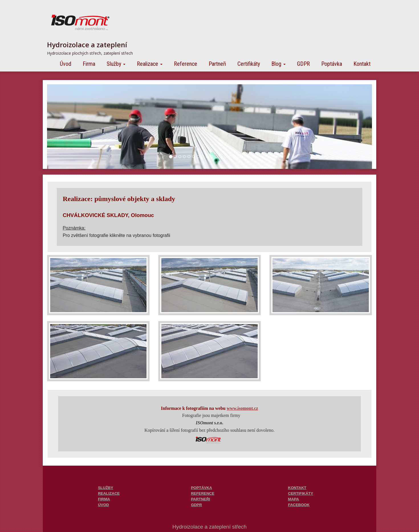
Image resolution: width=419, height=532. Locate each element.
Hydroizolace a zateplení (87, 45)
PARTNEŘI (201, 499)
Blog (278, 64)
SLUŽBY (106, 488)
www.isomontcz (242, 408)
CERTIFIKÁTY (301, 493)
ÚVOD (104, 505)
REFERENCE (203, 493)
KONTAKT (297, 488)
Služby (116, 64)
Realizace (150, 64)
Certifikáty (249, 64)
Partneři (217, 64)
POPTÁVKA (202, 488)
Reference (186, 64)
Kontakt (362, 64)
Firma (89, 64)
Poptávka (332, 64)
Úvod (66, 64)
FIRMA (104, 499)
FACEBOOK (299, 505)
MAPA (294, 499)
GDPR (303, 64)
